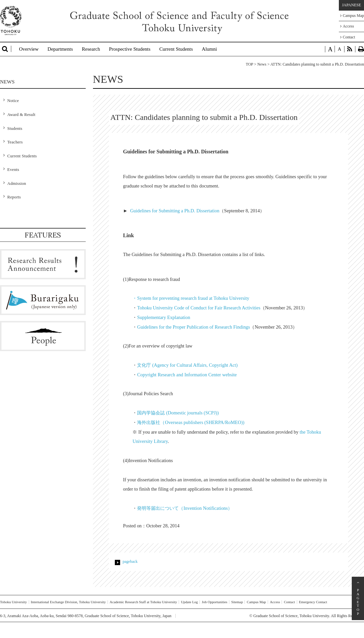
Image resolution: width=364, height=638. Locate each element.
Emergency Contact (313, 602)
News (262, 64)
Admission (17, 184)
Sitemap (237, 602)
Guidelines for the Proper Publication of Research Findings (193, 327)
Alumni (209, 49)
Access (347, 26)
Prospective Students (130, 49)
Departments (60, 49)
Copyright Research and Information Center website (187, 375)
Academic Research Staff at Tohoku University (143, 602)
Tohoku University (13, 602)
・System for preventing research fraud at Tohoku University (191, 298)
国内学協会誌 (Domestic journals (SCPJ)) (178, 413)
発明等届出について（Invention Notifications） (185, 508)
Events (13, 170)
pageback (130, 561)
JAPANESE (351, 5)
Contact (348, 37)
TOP (250, 64)
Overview (29, 49)
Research (91, 49)
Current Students (176, 49)
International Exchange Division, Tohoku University (68, 602)
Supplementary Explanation (163, 317)
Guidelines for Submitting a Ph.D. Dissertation (175, 211)
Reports (14, 197)
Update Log (189, 602)
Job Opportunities (215, 602)
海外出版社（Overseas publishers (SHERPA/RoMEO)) (191, 422)
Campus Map (352, 16)
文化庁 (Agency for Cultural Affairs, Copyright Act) (187, 365)
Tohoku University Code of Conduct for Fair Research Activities (199, 308)
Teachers (15, 142)
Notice (13, 101)
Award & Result (21, 115)
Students (15, 129)
